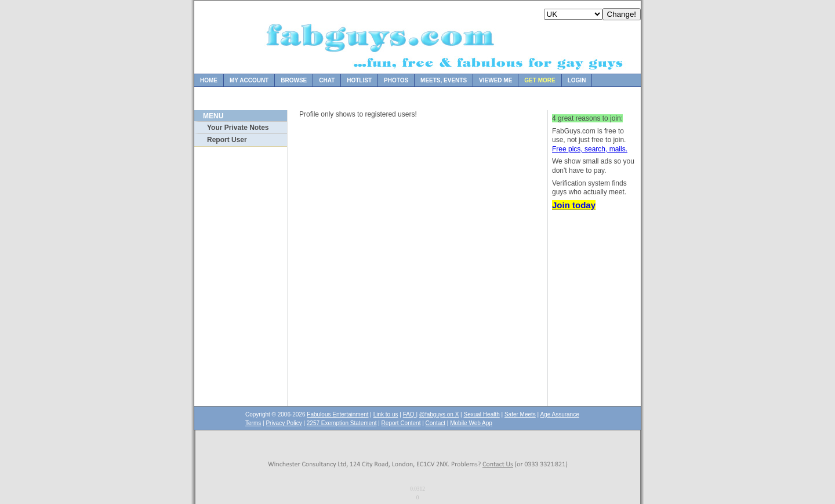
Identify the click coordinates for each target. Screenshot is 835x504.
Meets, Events (444, 80)
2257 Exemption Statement (342, 423)
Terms (253, 423)
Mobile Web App (471, 423)
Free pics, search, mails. (590, 149)
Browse (294, 80)
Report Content (401, 423)
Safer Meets (520, 414)
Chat (327, 80)
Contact (435, 423)
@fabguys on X (439, 414)
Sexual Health (482, 414)
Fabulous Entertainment (337, 414)
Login (577, 80)
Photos (396, 80)
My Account (249, 80)
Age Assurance (559, 414)
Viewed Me (495, 80)
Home (209, 80)
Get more (540, 80)
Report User (227, 140)
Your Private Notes (238, 128)
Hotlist (359, 80)
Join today (574, 205)
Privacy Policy (284, 423)
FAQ (410, 414)
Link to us (386, 414)
